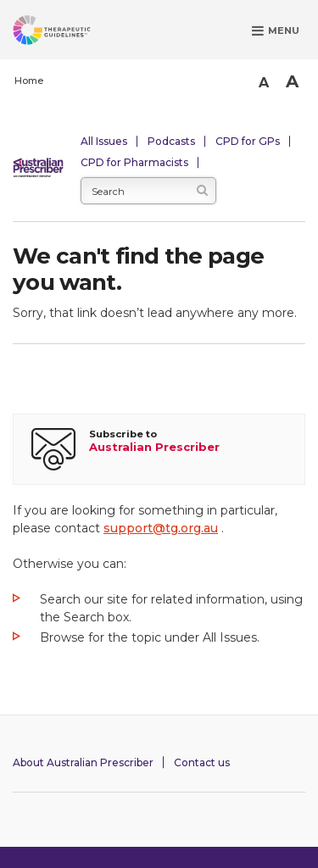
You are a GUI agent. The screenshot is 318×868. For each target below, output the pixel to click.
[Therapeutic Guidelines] (72, 33)
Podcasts (171, 141)
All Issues (104, 141)
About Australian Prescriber (83, 762)
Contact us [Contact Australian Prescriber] (202, 762)
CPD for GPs (248, 141)
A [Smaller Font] (264, 83)
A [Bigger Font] (292, 81)
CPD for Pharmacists (134, 162)
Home (29, 81)
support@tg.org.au (161, 528)
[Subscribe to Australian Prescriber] (159, 449)
